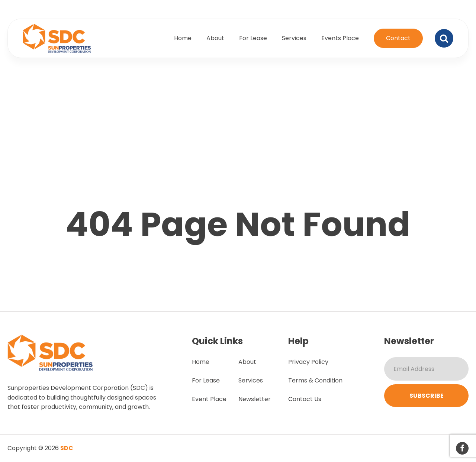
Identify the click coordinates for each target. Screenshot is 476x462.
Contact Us (305, 399)
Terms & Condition (315, 380)
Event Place (209, 399)
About (215, 38)
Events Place (340, 38)
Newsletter (255, 399)
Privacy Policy (308, 362)
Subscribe (427, 396)
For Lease (253, 38)
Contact (398, 38)
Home (183, 38)
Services (294, 38)
